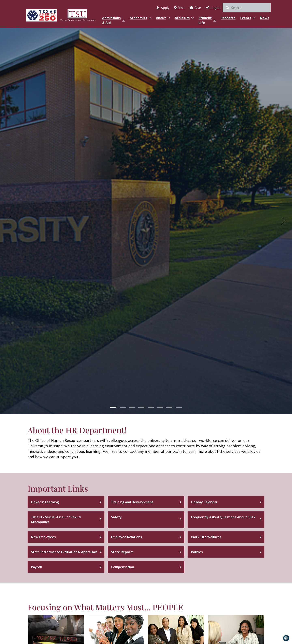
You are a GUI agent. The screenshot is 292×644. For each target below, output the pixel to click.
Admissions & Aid (113, 20)
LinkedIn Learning (45, 502)
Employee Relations (127, 537)
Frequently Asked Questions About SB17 (223, 517)
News (265, 18)
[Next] (282, 221)
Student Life (207, 20)
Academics (140, 18)
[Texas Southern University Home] (78, 15)
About (163, 18)
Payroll (36, 567)
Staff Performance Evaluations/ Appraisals (64, 552)
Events (248, 18)
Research (228, 18)
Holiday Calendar (204, 502)
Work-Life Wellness (206, 537)
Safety (116, 517)
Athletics (184, 18)
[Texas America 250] (41, 15)
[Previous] (10, 221)
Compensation (123, 567)
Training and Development (132, 502)
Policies (197, 552)
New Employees (43, 537)
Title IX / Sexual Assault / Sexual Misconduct (56, 519)
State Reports (122, 552)
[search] (247, 8)
